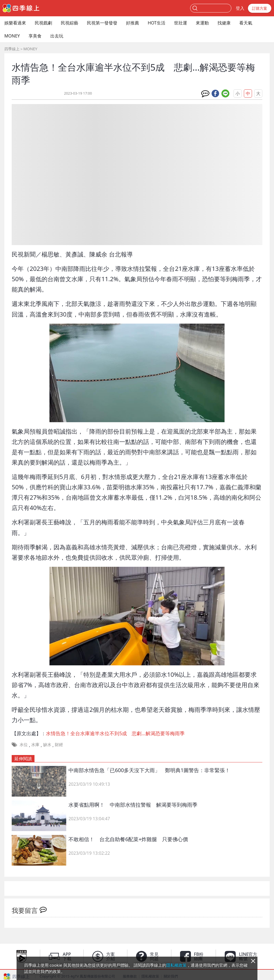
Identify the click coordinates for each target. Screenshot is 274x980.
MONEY (12, 36)
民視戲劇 (43, 23)
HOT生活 (157, 23)
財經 (59, 744)
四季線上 (12, 49)
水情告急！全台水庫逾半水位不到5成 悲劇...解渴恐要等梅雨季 (115, 733)
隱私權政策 (176, 965)
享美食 (35, 36)
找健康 (224, 23)
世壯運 (181, 23)
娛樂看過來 (15, 23)
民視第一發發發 (102, 23)
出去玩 (57, 36)
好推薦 (133, 23)
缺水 (47, 744)
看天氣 (246, 23)
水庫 (35, 744)
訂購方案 (260, 8)
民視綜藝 (70, 23)
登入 (240, 8)
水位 (24, 744)
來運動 (202, 23)
